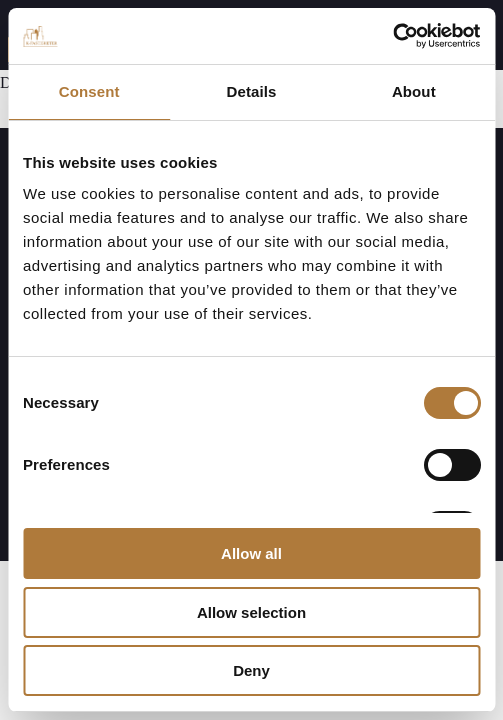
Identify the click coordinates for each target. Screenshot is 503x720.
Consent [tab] (89, 91)
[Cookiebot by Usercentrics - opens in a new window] (392, 36)
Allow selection (251, 612)
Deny (251, 670)
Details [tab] (252, 91)
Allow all (251, 553)
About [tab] (414, 91)
